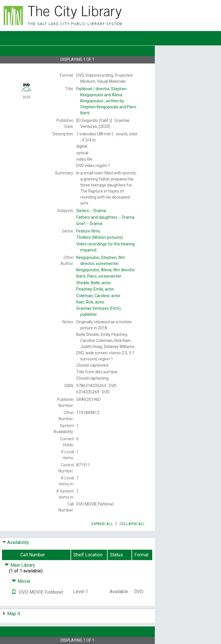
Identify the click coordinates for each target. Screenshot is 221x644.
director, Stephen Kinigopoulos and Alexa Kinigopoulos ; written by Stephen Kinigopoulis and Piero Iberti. (106, 101)
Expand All (102, 524)
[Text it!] (14, 592)
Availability (18, 542)
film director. (106, 270)
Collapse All (132, 524)
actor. (94, 283)
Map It (14, 614)
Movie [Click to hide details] (21, 581)
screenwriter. (99, 276)
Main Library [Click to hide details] (20, 565)
